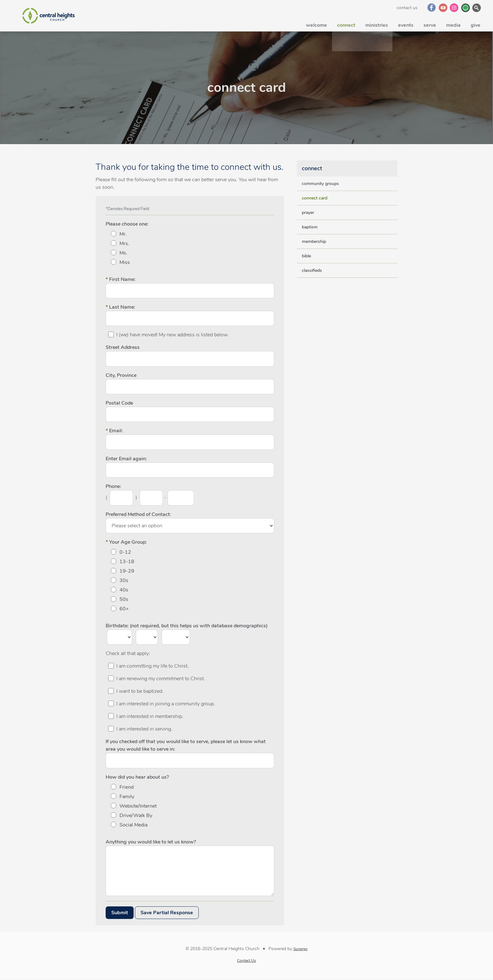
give (476, 24)
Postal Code (119, 403)
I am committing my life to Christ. (152, 666)
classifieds (312, 270)
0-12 (125, 552)
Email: (114, 431)
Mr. (123, 234)
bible (306, 256)
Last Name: (120, 307)
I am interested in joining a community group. (166, 704)
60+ (124, 609)
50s (124, 599)
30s (124, 580)
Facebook (432, 8)
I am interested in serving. (144, 729)
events (406, 24)
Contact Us (407, 8)
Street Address (123, 347)
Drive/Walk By (136, 815)
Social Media (133, 825)
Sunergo (300, 949)
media (453, 24)
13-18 (127, 562)
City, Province (121, 375)
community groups (320, 184)
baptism (310, 227)
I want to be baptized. (140, 691)
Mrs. (124, 244)
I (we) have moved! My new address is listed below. (172, 335)
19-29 (127, 571)
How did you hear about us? (137, 777)
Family (127, 797)
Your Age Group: (126, 542)
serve (430, 24)
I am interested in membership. (150, 716)
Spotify (466, 8)
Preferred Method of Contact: (138, 514)
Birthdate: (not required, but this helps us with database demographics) (187, 626)
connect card (315, 198)
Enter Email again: (126, 459)
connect (346, 24)
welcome (316, 24)
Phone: (113, 486)
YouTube (443, 8)
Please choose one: (127, 224)
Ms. (123, 253)
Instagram (454, 8)
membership (314, 241)
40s (124, 590)
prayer (308, 213)
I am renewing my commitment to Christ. (161, 679)
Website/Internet (138, 806)
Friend (127, 787)
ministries (377, 24)
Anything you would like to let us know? (151, 842)
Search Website (477, 8)
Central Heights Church (48, 16)
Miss (125, 262)
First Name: (121, 279)
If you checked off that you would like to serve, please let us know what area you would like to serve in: (186, 745)
